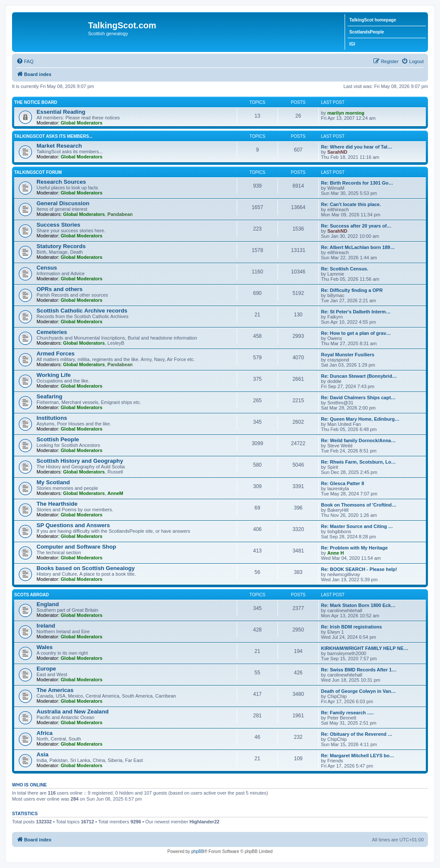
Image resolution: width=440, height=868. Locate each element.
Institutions (52, 418)
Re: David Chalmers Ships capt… (358, 398)
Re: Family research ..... (347, 713)
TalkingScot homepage (373, 20)
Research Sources (61, 182)
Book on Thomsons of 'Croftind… (359, 505)
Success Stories (58, 225)
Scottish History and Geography (80, 461)
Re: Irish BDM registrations (351, 627)
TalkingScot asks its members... (53, 136)
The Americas (55, 690)
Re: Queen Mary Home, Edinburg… (360, 419)
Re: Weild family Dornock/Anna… (358, 440)
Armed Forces (56, 354)
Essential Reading (61, 112)
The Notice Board (36, 102)
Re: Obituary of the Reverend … (357, 734)
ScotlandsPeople (367, 32)
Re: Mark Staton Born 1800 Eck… (358, 605)
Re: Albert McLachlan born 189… (358, 247)
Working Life (54, 375)
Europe (46, 669)
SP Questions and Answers (73, 525)
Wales (45, 647)
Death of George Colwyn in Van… (358, 691)
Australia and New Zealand (73, 712)
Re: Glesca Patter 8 (342, 483)
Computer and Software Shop (76, 547)
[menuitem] (25, 61)
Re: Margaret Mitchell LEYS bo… (358, 756)
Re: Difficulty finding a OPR (352, 290)
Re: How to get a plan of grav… (356, 333)
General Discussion (63, 203)
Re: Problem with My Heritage (354, 548)
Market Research (59, 146)
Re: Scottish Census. (345, 269)
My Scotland (53, 482)
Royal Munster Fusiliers (348, 355)
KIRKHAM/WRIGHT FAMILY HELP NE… (365, 648)
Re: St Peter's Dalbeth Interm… (356, 312)
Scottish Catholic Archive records (82, 311)
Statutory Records (61, 246)
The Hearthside (57, 504)
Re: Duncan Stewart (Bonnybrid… (359, 376)
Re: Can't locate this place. (351, 204)
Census (47, 268)
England (48, 604)
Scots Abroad (32, 595)
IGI (352, 44)
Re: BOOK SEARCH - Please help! (359, 569)
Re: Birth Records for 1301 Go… (357, 183)
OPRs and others (60, 289)
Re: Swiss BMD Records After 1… (359, 670)
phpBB (198, 851)
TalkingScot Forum (38, 172)
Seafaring (49, 396)
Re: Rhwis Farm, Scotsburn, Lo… (358, 462)
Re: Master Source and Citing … (357, 526)
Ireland (46, 626)
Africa (44, 733)
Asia (43, 754)
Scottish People (58, 439)
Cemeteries (52, 332)
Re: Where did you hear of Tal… (356, 147)
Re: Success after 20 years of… (356, 226)
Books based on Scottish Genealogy (86, 568)
